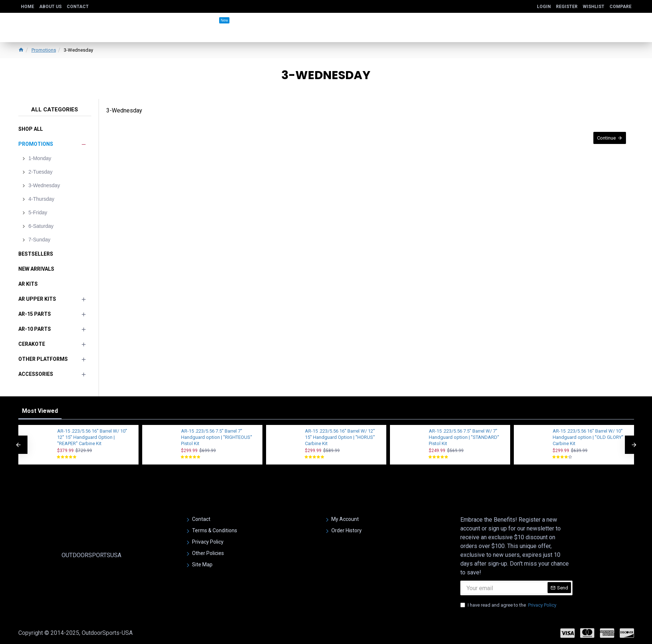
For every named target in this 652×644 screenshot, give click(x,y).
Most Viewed (40, 411)
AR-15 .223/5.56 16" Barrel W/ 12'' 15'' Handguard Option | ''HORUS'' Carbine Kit (340, 437)
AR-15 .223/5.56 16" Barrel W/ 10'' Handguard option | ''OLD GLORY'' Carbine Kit (588, 437)
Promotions (44, 50)
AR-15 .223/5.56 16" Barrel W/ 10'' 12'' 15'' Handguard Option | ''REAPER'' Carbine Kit (92, 437)
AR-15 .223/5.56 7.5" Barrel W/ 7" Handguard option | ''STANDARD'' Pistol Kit (464, 437)
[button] (18, 445)
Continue (603, 141)
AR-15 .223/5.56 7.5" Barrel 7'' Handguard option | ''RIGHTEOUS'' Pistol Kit (217, 437)
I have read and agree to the (509, 605)
